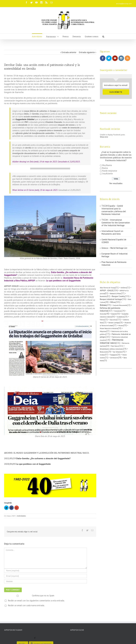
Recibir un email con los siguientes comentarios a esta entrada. (36, 601)
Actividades (22, 516)
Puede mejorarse (110, 171)
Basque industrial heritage (111, 299)
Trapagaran (114, 355)
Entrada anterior (69, 52)
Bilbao (113, 302)
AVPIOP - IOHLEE (107, 290)
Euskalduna (121, 317)
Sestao (102, 355)
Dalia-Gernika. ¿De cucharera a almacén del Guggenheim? (43, 458)
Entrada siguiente (87, 52)
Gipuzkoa (113, 320)
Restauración (104, 352)
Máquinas (103, 331)
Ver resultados (116, 183)
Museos (121, 326)
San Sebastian (118, 352)
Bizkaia (103, 305)
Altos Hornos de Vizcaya (108, 288)
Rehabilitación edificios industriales (112, 349)
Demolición (118, 311)
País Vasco (115, 346)
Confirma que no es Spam (29, 596)
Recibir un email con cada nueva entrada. (26, 605)
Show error (104, 137)
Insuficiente (107, 174)
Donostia (103, 314)
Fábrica (102, 320)
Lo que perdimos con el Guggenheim (63, 281)
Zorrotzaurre (114, 358)
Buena (105, 168)
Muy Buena (107, 165)
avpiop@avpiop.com (124, 4)
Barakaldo (103, 296)
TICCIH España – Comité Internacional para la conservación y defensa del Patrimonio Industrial (114, 210)
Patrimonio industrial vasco (112, 341)
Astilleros (124, 288)
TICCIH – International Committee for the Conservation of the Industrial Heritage (116, 223)
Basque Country (118, 296)
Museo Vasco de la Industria (109, 328)
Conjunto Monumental (120, 305)
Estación (114, 314)
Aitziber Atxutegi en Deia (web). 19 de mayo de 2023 (35, 162)
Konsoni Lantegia (114, 323)
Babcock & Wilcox (116, 294)
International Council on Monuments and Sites (112, 232)
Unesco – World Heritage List (114, 248)
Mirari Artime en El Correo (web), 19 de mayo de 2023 (35, 190)
